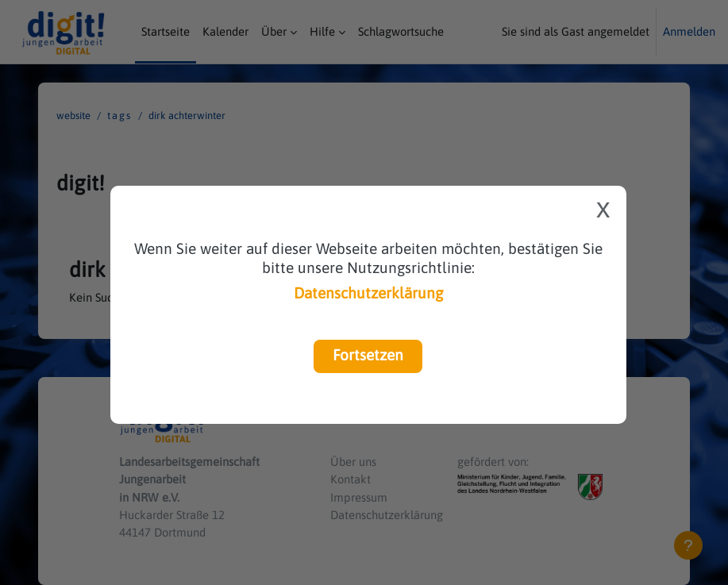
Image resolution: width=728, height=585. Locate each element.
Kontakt (351, 479)
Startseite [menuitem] (166, 31)
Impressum (359, 497)
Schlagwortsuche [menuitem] (401, 31)
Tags (119, 115)
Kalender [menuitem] (225, 31)
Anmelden (689, 31)
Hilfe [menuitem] (322, 31)
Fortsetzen (368, 355)
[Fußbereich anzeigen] (688, 545)
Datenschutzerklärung (368, 293)
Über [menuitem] (274, 31)
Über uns (353, 462)
